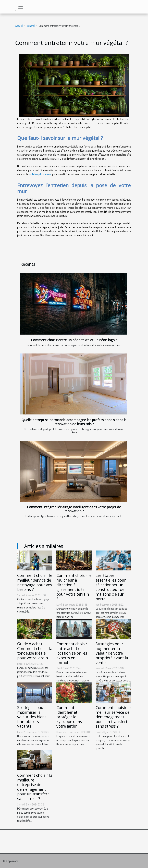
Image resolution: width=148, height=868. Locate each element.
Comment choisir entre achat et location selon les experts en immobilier (72, 653)
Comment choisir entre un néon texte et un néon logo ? (74, 340)
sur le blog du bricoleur (40, 174)
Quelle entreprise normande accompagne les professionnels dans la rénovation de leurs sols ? (74, 422)
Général (31, 26)
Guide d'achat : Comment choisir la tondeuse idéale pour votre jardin (35, 651)
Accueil (19, 26)
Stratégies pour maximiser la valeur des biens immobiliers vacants (32, 717)
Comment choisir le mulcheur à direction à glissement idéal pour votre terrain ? (74, 587)
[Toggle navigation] (21, 7)
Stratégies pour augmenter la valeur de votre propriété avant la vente (112, 653)
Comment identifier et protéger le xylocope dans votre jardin (69, 717)
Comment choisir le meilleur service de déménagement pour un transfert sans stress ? (113, 717)
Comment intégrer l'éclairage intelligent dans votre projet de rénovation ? (74, 509)
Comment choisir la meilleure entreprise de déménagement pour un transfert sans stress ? (35, 787)
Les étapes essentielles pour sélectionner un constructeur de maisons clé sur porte (111, 587)
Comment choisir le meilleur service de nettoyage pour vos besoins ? (35, 582)
